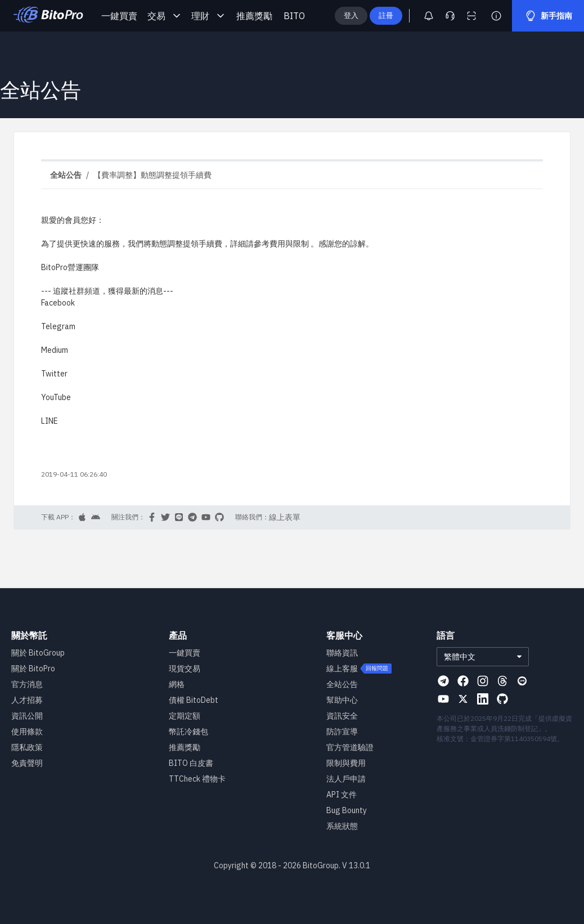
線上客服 (342, 669)
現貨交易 (185, 669)
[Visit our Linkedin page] (483, 699)
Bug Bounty (347, 810)
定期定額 (185, 716)
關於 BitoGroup (38, 653)
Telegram (58, 326)
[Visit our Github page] (502, 699)
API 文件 (342, 795)
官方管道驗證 (350, 747)
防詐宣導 (342, 732)
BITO (294, 16)
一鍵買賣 (119, 16)
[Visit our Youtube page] (443, 699)
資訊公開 (27, 716)
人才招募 (27, 700)
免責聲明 (27, 763)
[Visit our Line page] (522, 681)
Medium (55, 350)
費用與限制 (289, 244)
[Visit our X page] (463, 699)
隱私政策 (27, 747)
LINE (50, 421)
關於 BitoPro (33, 669)
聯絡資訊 (342, 653)
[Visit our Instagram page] (483, 681)
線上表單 (285, 517)
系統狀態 (342, 826)
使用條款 (27, 732)
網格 (177, 684)
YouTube (56, 397)
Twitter (54, 374)
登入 (369, 15)
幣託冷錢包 (188, 732)
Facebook (58, 303)
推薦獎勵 (254, 16)
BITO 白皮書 (191, 763)
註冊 (404, 15)
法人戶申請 (346, 779)
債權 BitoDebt (194, 700)
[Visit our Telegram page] (443, 681)
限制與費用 (346, 763)
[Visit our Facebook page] (463, 681)
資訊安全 (342, 716)
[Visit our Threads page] (502, 681)
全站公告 (342, 684)
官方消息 (27, 684)
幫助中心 (342, 700)
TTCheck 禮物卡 (197, 779)
